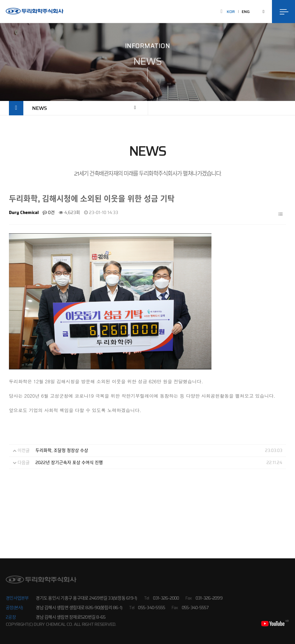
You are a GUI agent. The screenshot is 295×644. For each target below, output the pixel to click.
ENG (246, 12)
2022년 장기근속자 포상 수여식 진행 (69, 463)
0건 (49, 213)
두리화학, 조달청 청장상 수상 (62, 451)
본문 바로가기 (0, 0)
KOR (231, 12)
